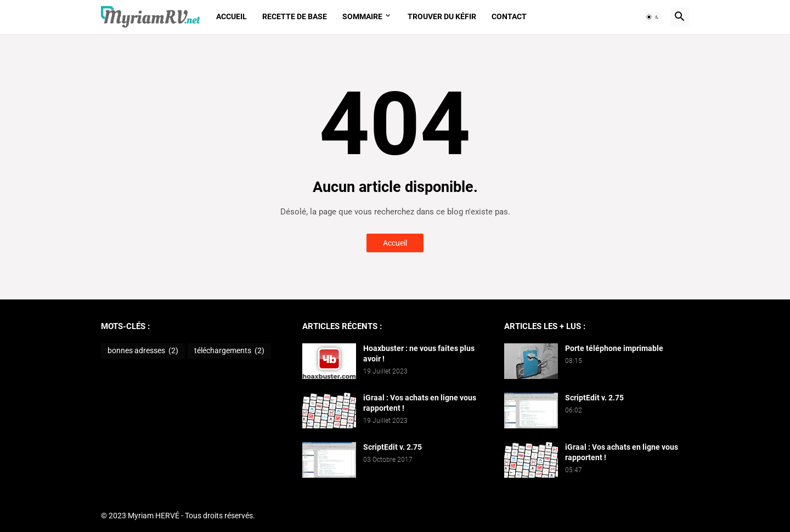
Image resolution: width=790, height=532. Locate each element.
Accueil (232, 16)
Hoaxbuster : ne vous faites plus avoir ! (419, 353)
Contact (509, 16)
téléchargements (229, 351)
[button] (653, 17)
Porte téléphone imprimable (614, 348)
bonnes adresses (143, 351)
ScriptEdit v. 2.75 (393, 447)
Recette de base (295, 16)
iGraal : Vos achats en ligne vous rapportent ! (420, 403)
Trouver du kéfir (442, 16)
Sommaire (362, 16)
